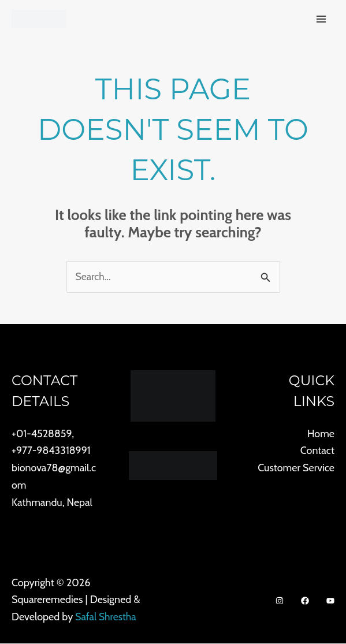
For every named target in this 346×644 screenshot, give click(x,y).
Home (321, 434)
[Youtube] (330, 601)
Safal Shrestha (107, 617)
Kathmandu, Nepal (52, 502)
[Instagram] (280, 601)
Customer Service (296, 468)
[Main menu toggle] (321, 19)
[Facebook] (305, 601)
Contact (317, 451)
